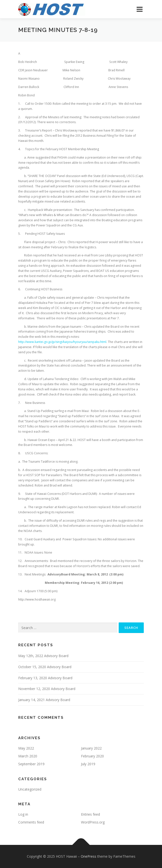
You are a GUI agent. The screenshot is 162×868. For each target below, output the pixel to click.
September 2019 (31, 764)
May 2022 (26, 748)
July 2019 (88, 764)
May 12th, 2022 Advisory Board (43, 656)
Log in (23, 814)
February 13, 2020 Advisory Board (45, 678)
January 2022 (91, 748)
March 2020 (28, 756)
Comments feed (31, 822)
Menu (139, 9)
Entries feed (90, 814)
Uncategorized (30, 789)
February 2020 (92, 756)
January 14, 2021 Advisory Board (44, 700)
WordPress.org (93, 822)
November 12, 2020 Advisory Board (47, 689)
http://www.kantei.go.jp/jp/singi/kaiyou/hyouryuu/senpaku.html (62, 342)
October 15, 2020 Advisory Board (45, 667)
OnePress (89, 856)
